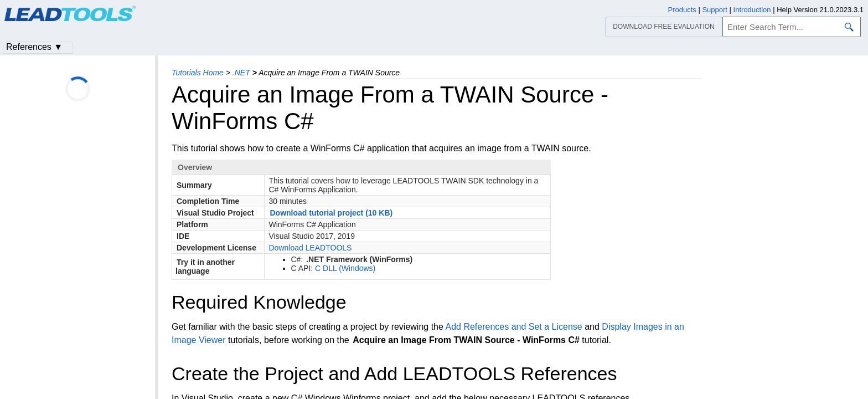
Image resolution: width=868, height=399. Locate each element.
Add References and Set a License (513, 327)
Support (715, 10)
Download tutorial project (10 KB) (332, 213)
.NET (241, 73)
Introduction (752, 10)
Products (682, 10)
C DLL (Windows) (345, 268)
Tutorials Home (198, 73)
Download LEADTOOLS (311, 248)
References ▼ (34, 47)
